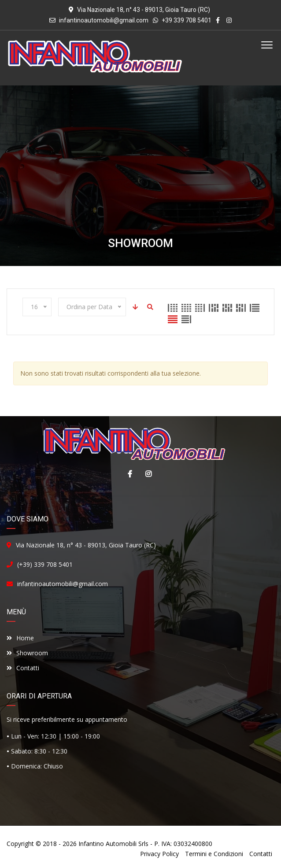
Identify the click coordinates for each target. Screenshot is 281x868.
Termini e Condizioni (214, 854)
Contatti (23, 668)
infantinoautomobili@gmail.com (104, 20)
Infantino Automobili (107, 844)
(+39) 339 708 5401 (45, 564)
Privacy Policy (159, 854)
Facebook (128, 474)
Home (20, 638)
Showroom (27, 653)
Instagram (146, 474)
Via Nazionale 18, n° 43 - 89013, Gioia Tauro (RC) (86, 545)
